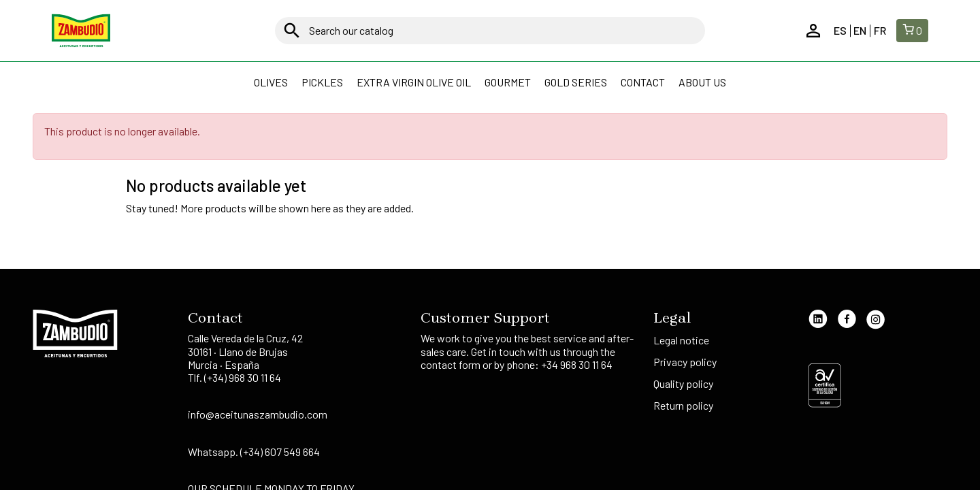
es (840, 31)
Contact (643, 82)
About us (702, 82)
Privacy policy (686, 362)
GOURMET (508, 82)
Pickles (322, 82)
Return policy (683, 405)
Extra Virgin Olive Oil (414, 82)
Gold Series (576, 82)
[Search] (490, 30)
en (860, 31)
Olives (271, 82)
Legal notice (682, 340)
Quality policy (683, 383)
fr (880, 31)
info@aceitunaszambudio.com (258, 414)
